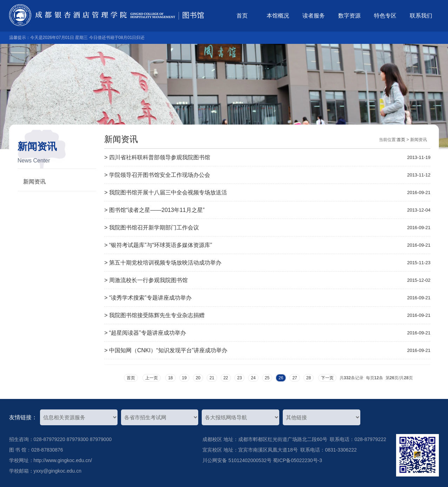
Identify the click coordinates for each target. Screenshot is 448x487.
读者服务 (314, 16)
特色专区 (385, 16)
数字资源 (349, 16)
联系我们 (421, 16)
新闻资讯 (34, 182)
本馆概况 (278, 16)
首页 (242, 16)
